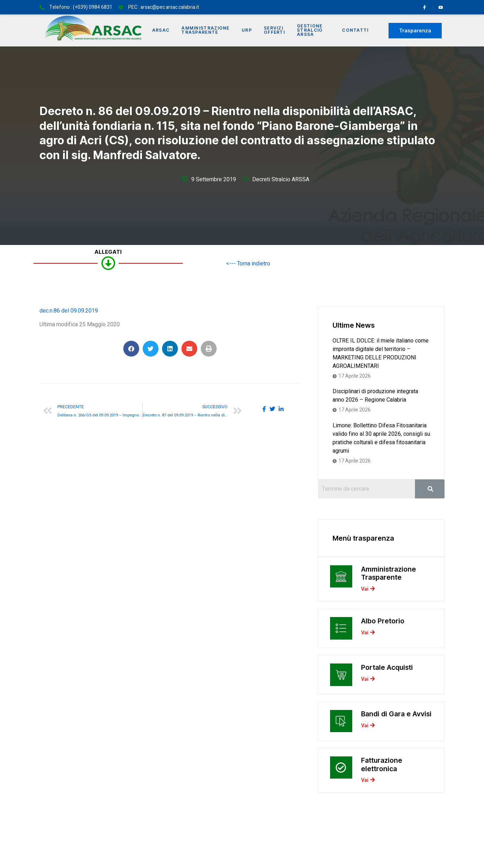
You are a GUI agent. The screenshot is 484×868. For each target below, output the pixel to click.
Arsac (162, 30)
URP (249, 30)
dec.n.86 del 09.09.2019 (69, 311)
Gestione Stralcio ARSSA (313, 30)
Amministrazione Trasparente (207, 30)
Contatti (356, 30)
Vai (368, 592)
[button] (131, 349)
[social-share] (264, 409)
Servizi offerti (277, 30)
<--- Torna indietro (248, 264)
